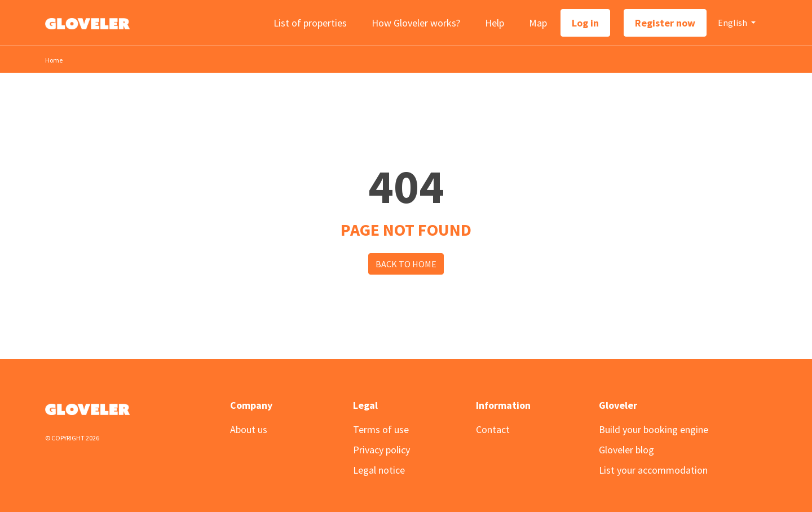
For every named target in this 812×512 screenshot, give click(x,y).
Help (495, 23)
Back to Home (406, 264)
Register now (665, 23)
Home (54, 60)
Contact (493, 429)
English (733, 23)
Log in (585, 23)
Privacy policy (381, 450)
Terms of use (381, 429)
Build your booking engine (654, 429)
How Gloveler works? (416, 23)
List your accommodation (653, 470)
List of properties (310, 23)
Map (538, 23)
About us (249, 429)
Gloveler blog (626, 450)
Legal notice (379, 470)
